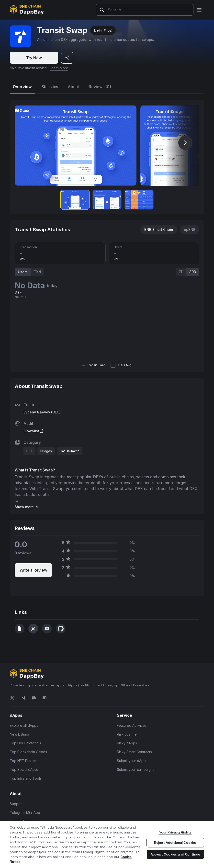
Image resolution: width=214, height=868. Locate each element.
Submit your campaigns (136, 769)
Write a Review (33, 570)
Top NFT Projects (24, 761)
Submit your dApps (132, 761)
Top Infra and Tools (26, 778)
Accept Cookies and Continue (175, 854)
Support (16, 804)
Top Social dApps (24, 769)
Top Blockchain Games (28, 752)
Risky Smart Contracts (134, 752)
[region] (107, 845)
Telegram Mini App (25, 813)
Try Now (34, 58)
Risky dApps (127, 743)
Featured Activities (132, 725)
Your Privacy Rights (175, 832)
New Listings (20, 734)
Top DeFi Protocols (25, 743)
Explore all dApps (24, 725)
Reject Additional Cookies (175, 843)
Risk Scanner (127, 734)
